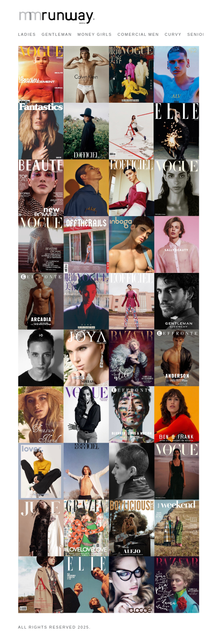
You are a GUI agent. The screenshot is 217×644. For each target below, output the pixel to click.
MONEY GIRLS (95, 34)
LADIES (27, 34)
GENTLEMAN (57, 34)
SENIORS (198, 34)
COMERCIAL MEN (138, 34)
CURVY (173, 34)
